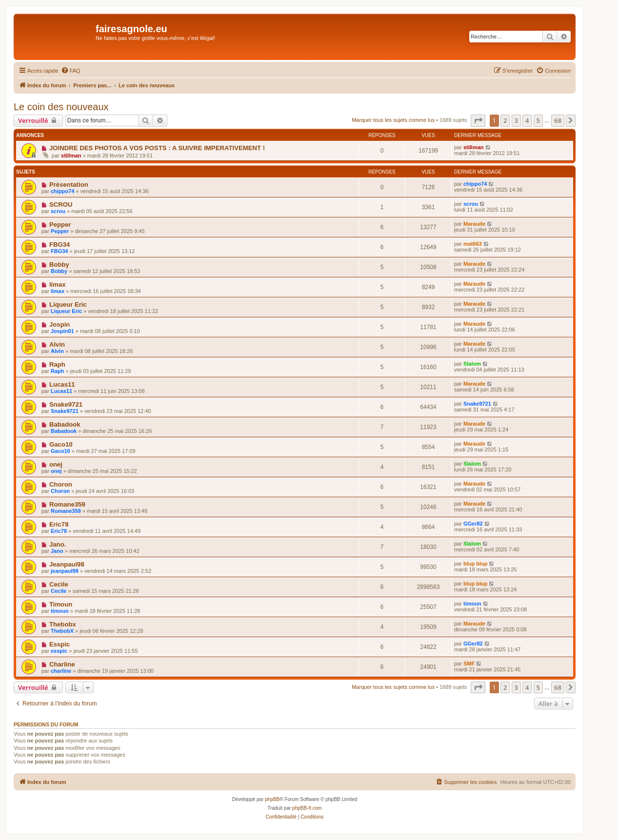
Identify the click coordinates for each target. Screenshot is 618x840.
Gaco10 (61, 444)
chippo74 (62, 191)
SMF (469, 664)
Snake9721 (66, 404)
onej (56, 464)
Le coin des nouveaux (61, 107)
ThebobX (62, 631)
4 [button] (527, 120)
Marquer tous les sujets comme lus (393, 120)
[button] (478, 120)
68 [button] (558, 120)
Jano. (58, 544)
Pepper (60, 225)
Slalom (472, 364)
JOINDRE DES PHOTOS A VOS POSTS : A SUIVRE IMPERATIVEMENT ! (157, 148)
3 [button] (516, 120)
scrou (58, 211)
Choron (61, 484)
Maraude (474, 224)
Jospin (60, 324)
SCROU (61, 205)
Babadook (65, 424)
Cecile (59, 584)
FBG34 (60, 244)
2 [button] (505, 120)
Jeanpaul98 (67, 564)
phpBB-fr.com (307, 808)
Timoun (61, 604)
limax (58, 284)
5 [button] (538, 120)
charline (61, 671)
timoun (60, 611)
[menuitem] (71, 71)
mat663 (473, 244)
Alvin (57, 344)
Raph (57, 364)
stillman (71, 156)
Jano (57, 551)
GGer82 (473, 524)
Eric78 (59, 524)
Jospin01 (62, 331)
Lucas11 (62, 384)
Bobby (59, 264)
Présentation (69, 185)
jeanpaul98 (65, 571)
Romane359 (67, 504)
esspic (59, 651)
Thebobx (63, 624)
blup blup (475, 564)
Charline (62, 664)
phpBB (272, 799)
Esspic (60, 644)
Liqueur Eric (68, 304)
